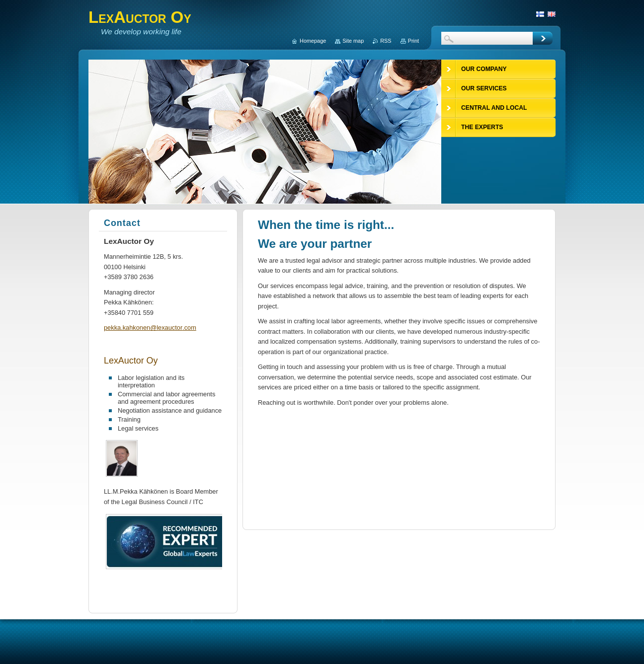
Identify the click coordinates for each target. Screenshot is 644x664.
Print (413, 41)
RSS (386, 41)
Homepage (313, 41)
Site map (353, 41)
